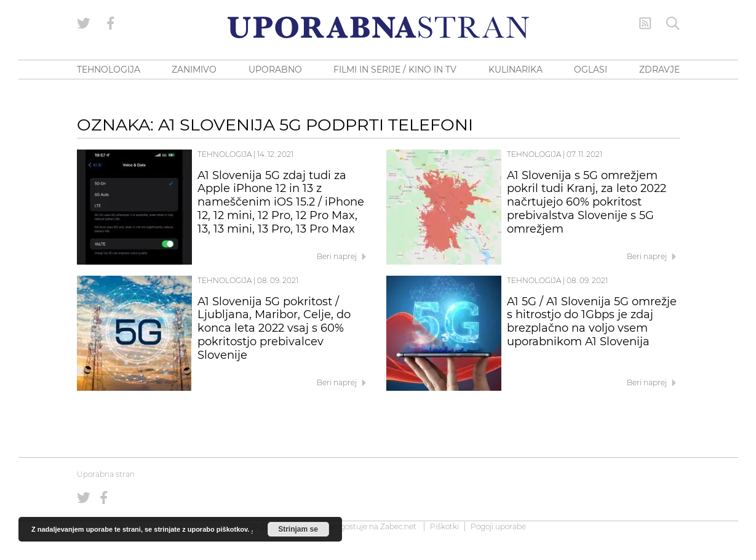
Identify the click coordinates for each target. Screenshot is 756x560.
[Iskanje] (673, 23)
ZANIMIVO (194, 70)
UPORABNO (275, 70)
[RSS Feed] (645, 23)
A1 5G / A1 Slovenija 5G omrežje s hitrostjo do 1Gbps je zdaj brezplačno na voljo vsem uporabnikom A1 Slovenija (592, 322)
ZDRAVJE (659, 70)
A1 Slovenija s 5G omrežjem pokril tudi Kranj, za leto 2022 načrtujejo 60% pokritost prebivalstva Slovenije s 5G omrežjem (587, 202)
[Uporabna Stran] (378, 27)
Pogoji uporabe (498, 526)
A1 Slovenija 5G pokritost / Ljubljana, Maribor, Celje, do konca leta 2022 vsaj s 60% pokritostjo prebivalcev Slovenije (274, 328)
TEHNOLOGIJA (109, 70)
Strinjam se (298, 529)
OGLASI (591, 70)
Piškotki (444, 526)
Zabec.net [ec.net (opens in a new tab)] (398, 526)
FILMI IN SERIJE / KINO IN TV (395, 70)
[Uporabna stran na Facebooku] (111, 23)
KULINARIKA (515, 70)
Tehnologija (225, 154)
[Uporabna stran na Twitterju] (84, 23)
